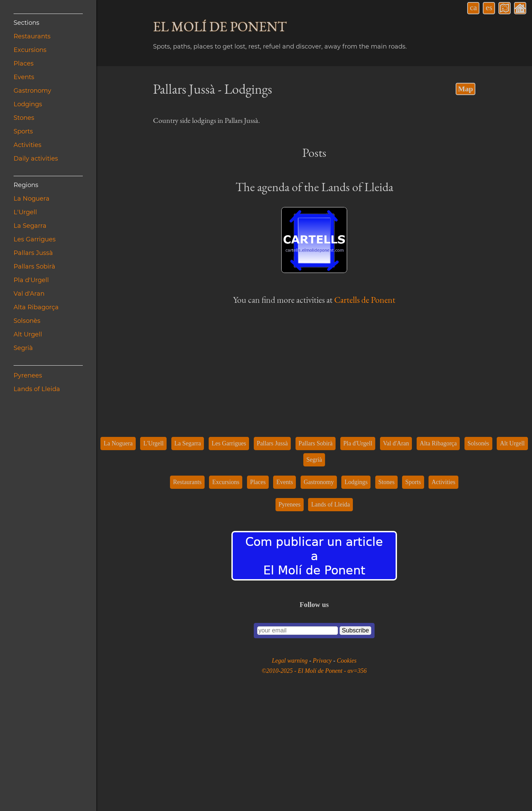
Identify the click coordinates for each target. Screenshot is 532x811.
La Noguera (32, 199)
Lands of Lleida (37, 389)
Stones (24, 118)
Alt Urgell (28, 334)
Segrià (23, 348)
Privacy (323, 773)
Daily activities (36, 159)
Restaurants (32, 36)
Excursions (30, 50)
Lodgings (28, 104)
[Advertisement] (314, 225)
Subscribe (355, 742)
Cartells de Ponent (365, 412)
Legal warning (290, 773)
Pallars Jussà (33, 253)
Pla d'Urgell (31, 280)
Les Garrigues (35, 239)
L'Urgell (25, 212)
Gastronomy (32, 91)
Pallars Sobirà (34, 266)
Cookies (347, 773)
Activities (27, 145)
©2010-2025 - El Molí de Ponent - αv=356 (314, 783)
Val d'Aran (29, 294)
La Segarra (30, 226)
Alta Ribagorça (36, 307)
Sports (23, 131)
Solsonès (27, 321)
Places (24, 63)
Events (24, 77)
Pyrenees (28, 375)
